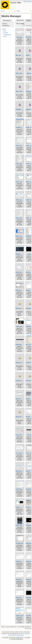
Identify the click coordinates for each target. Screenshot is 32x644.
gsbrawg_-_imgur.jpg (22, 345)
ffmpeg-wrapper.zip (22, 308)
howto (6, 33)
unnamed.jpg (20, 525)
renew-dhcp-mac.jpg (22, 435)
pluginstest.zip (20, 417)
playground (8, 35)
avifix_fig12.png (21, 200)
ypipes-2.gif (19, 616)
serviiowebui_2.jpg (22, 489)
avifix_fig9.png (20, 182)
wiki (5, 36)
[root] (4, 29)
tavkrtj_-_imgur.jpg (22, 507)
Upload (29, 20)
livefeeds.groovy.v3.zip (23, 381)
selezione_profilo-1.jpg (23, 471)
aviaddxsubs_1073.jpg (23, 128)
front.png (19, 326)
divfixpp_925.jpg (21, 290)
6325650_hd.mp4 (21, 110)
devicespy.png (20, 272)
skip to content (27, 1)
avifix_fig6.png (20, 164)
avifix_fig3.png (20, 146)
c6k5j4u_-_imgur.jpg (22, 254)
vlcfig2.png (19, 543)
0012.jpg (19, 37)
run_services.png (21, 453)
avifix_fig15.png (21, 218)
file (5, 31)
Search (15, 11)
